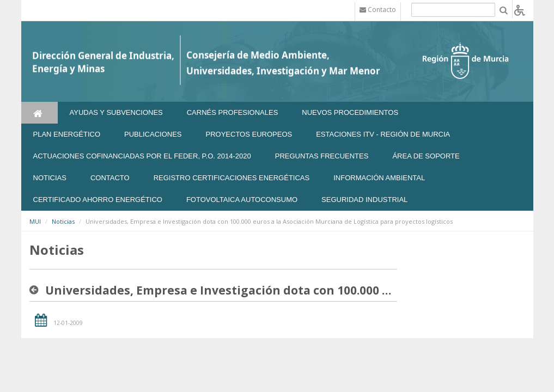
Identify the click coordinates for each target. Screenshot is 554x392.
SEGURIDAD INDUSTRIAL (364, 200)
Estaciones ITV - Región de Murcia (383, 134)
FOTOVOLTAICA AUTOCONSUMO (242, 200)
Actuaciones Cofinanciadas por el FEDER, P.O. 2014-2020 (142, 156)
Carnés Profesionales (233, 112)
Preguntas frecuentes (322, 156)
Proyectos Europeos (249, 134)
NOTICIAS (50, 178)
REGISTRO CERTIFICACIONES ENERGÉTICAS (232, 178)
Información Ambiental (379, 178)
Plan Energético (67, 134)
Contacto (110, 178)
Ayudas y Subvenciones (116, 112)
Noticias (63, 221)
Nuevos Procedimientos (350, 112)
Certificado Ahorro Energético (98, 200)
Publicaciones (153, 134)
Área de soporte (426, 156)
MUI (35, 221)
